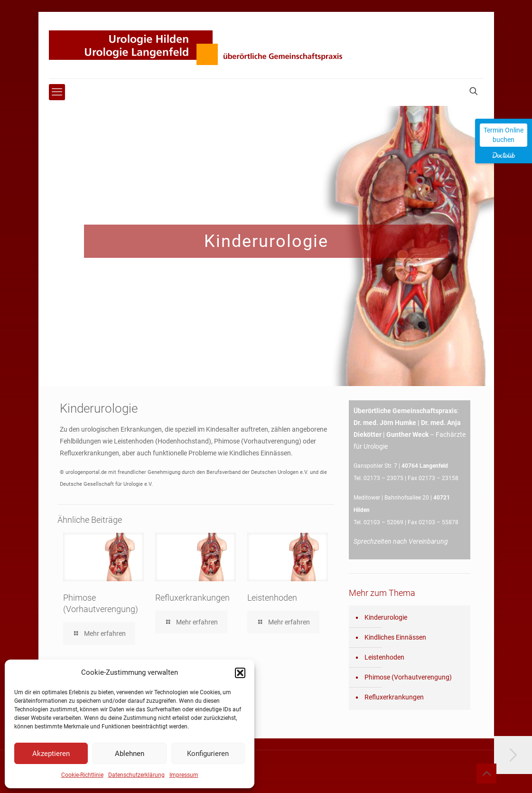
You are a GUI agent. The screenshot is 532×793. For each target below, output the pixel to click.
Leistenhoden (272, 598)
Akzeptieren (51, 754)
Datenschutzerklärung (136, 775)
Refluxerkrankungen (192, 598)
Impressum (184, 775)
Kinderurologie (386, 617)
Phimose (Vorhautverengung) (408, 677)
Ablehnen (130, 754)
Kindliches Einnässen (395, 637)
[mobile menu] (57, 92)
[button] (240, 673)
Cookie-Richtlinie (82, 775)
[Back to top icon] (486, 774)
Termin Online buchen (504, 135)
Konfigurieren (208, 754)
